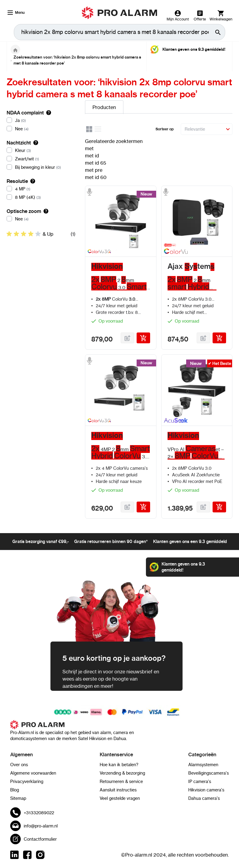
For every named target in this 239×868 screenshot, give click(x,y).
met (89, 148)
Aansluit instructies (118, 790)
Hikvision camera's (206, 790)
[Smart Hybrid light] (175, 245)
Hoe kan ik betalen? (119, 765)
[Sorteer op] (207, 129)
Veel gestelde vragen (120, 798)
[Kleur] (41, 150)
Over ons (19, 765)
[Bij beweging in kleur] (41, 167)
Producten (104, 107)
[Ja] (41, 120)
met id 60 (96, 177)
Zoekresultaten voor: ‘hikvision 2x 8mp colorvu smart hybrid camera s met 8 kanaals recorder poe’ (77, 60)
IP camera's (200, 782)
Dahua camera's (204, 798)
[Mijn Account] (178, 16)
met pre (94, 170)
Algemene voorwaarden (33, 773)
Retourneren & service (121, 782)
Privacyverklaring (27, 782)
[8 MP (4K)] (41, 197)
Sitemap (18, 798)
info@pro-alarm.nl (41, 826)
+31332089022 (39, 813)
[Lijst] (98, 130)
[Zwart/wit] (41, 159)
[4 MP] (41, 189)
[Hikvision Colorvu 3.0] (98, 252)
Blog (15, 790)
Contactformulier (40, 839)
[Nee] (41, 129)
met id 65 (95, 163)
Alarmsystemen (203, 765)
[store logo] (120, 13)
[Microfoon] (89, 192)
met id (92, 156)
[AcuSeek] (175, 422)
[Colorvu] (175, 252)
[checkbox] (41, 234)
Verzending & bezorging (122, 773)
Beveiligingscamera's (209, 773)
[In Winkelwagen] (143, 338)
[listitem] (41, 234)
